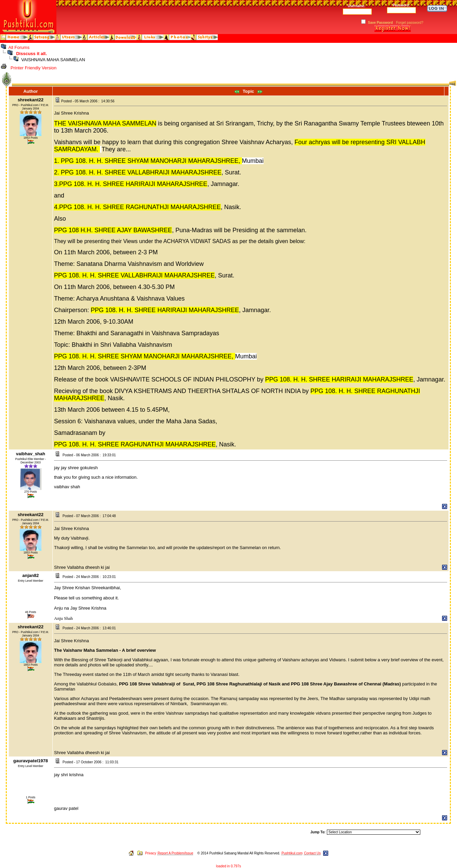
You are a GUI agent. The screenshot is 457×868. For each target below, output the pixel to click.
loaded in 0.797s (228, 866)
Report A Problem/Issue (175, 853)
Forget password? (410, 23)
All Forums (19, 47)
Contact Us (312, 853)
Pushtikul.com (292, 853)
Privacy (151, 853)
